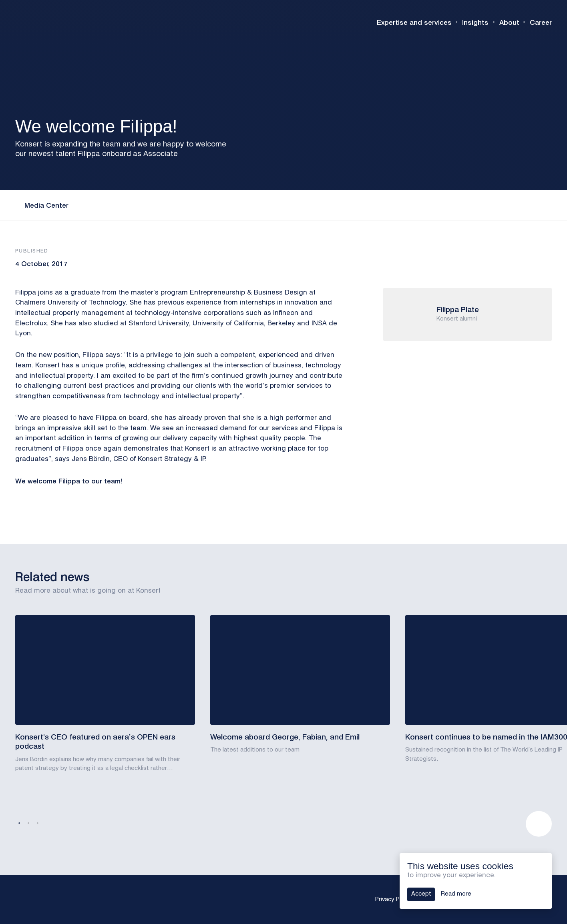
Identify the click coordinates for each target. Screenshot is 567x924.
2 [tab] (28, 824)
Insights (475, 22)
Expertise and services (414, 22)
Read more (456, 894)
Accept (421, 894)
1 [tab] (19, 824)
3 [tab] (38, 824)
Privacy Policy (394, 900)
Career (541, 22)
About (509, 22)
